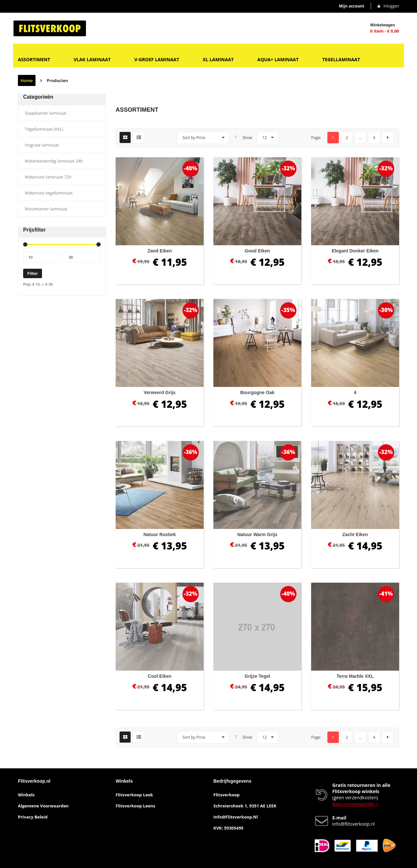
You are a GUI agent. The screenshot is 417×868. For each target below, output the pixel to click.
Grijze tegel (257, 676)
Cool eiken (160, 676)
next (388, 138)
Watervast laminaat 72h (48, 177)
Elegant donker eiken (355, 251)
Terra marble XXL (355, 676)
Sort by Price (194, 138)
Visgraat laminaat (42, 145)
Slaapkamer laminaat (46, 113)
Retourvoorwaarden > (356, 804)
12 (265, 138)
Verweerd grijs (160, 392)
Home (27, 80)
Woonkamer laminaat (46, 209)
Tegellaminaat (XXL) (44, 129)
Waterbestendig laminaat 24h (54, 161)
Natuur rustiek (160, 534)
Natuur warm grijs (257, 534)
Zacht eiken (355, 534)
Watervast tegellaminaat (49, 193)
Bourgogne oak (257, 392)
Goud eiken (257, 251)
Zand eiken (160, 251)
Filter (33, 273)
